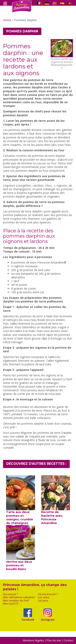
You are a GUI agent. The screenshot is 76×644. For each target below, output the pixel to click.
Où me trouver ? (48, 594)
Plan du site (54, 640)
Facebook (28, 620)
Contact (68, 640)
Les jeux (43, 601)
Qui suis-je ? (10, 594)
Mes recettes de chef (16, 601)
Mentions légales (33, 640)
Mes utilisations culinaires (19, 597)
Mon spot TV (11, 604)
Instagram (48, 620)
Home (7, 20)
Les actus (44, 597)
